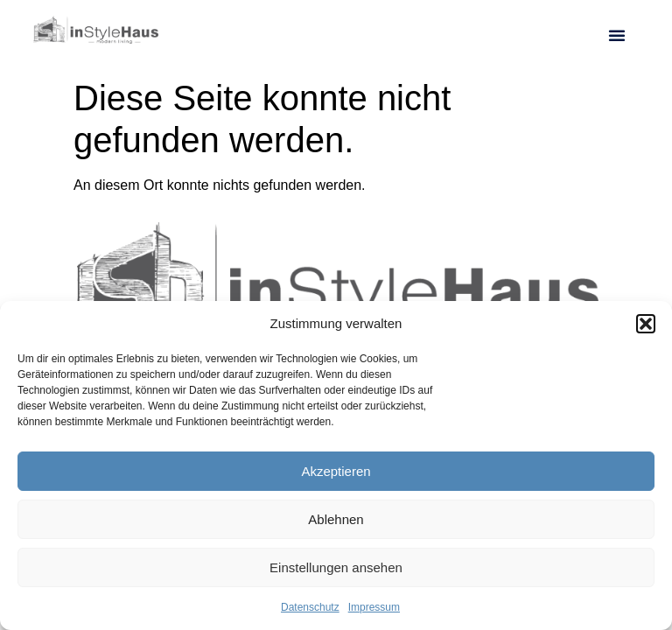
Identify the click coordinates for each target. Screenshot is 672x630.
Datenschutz (310, 607)
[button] (646, 324)
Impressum (374, 607)
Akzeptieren (336, 471)
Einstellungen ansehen (336, 567)
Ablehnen (336, 519)
